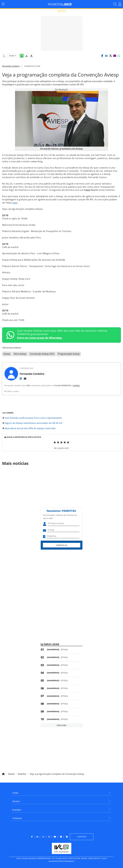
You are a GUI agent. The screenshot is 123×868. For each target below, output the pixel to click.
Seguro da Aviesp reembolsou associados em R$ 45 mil (32, 423)
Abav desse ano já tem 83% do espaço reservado (29, 428)
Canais (15, 793)
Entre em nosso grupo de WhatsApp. (40, 338)
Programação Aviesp (69, 354)
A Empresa (17, 818)
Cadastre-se (61, 545)
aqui (15, 203)
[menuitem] (62, 792)
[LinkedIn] (21, 379)
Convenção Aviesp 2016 (42, 354)
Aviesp (7, 354)
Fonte (13, 56)
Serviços (16, 801)
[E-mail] (25, 379)
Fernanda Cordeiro (11, 66)
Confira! (76, 385)
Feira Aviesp (20, 354)
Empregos (17, 810)
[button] (102, 56)
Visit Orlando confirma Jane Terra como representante (32, 418)
